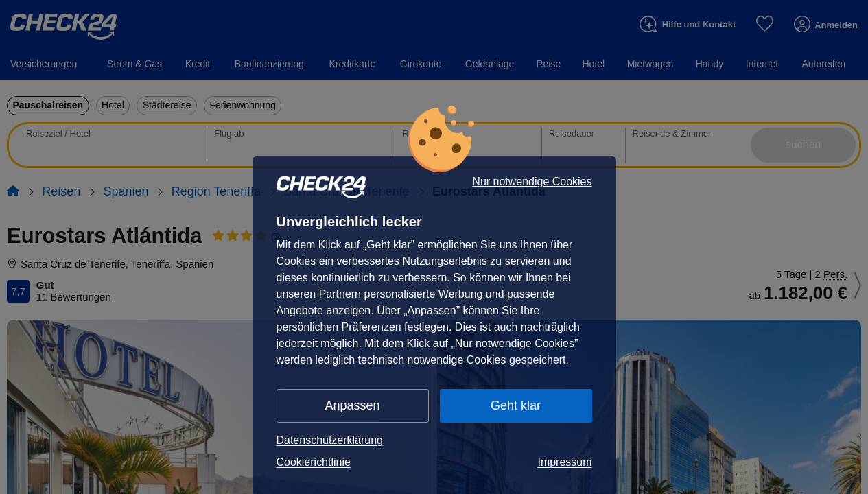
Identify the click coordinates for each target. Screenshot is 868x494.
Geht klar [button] (516, 405)
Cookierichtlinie (314, 462)
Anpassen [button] (353, 405)
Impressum (564, 462)
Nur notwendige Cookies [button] (532, 182)
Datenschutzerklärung (330, 440)
